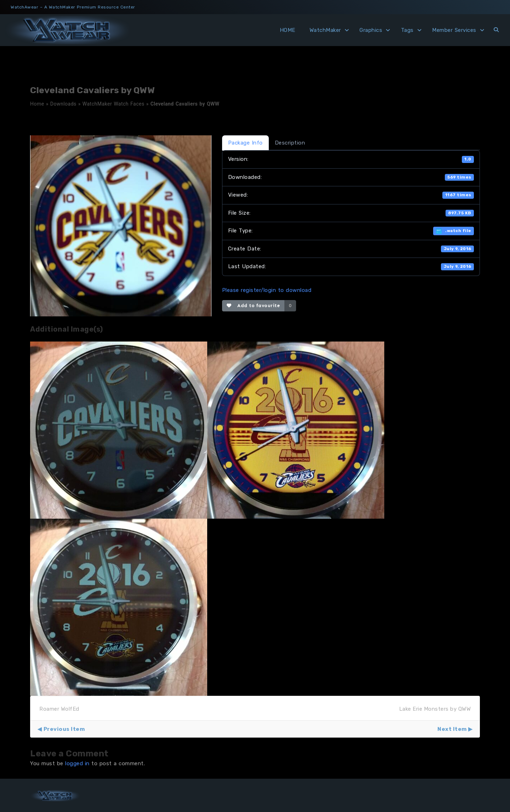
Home (37, 104)
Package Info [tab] (245, 143)
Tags (407, 30)
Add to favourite (253, 306)
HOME (288, 30)
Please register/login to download (267, 290)
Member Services (454, 30)
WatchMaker (325, 30)
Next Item (452, 729)
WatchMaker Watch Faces (114, 104)
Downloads (63, 104)
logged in (77, 763)
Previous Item (64, 729)
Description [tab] (290, 143)
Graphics (371, 30)
